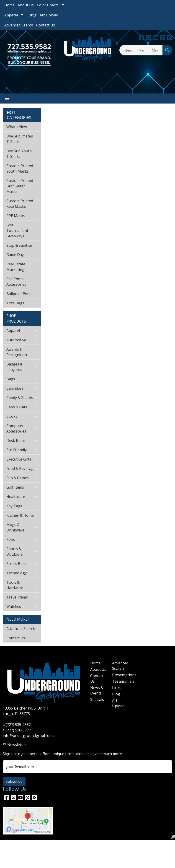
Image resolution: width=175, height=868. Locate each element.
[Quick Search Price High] (156, 50)
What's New (17, 127)
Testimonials (120, 681)
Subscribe (14, 781)
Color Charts (48, 5)
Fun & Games (18, 478)
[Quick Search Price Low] (143, 50)
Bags (11, 379)
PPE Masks (16, 216)
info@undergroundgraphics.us (29, 736)
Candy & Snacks (20, 398)
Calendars (15, 388)
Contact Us (46, 25)
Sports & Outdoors (15, 552)
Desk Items (16, 440)
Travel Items (17, 597)
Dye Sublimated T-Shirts (20, 139)
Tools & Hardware (15, 585)
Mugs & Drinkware (15, 527)
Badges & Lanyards (14, 367)
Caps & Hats (17, 407)
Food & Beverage (21, 469)
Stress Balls (16, 564)
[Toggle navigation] (7, 98)
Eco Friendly (17, 450)
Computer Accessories (16, 428)
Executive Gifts (19, 459)
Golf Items (15, 487)
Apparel (11, 15)
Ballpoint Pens (19, 294)
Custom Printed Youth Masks (20, 168)
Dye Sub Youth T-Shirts (19, 154)
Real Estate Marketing (16, 267)
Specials (97, 700)
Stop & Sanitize (19, 245)
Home (9, 5)
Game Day (15, 255)
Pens (11, 539)
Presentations (120, 675)
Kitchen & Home (20, 515)
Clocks (12, 416)
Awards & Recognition (17, 352)
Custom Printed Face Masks (20, 204)
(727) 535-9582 (18, 725)
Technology (17, 573)
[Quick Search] (128, 50)
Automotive (16, 340)
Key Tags (14, 506)
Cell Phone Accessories (16, 282)
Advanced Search (19, 25)
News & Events (97, 690)
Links (117, 688)
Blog (32, 15)
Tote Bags (15, 303)
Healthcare (16, 497)
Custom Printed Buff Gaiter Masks (20, 186)
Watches (14, 606)
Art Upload (49, 15)
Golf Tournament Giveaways (17, 231)
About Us (26, 5)
